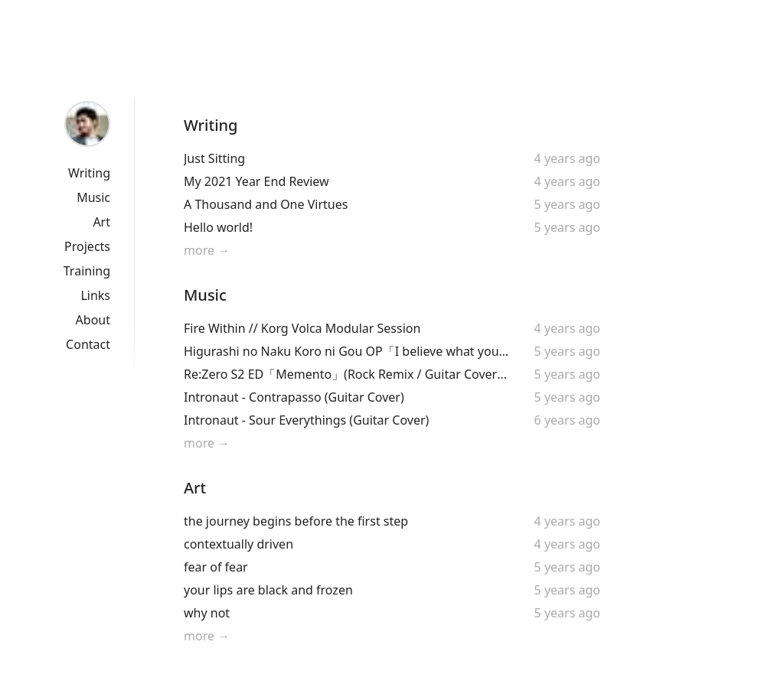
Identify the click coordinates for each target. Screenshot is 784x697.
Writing (89, 173)
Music (93, 197)
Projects (87, 246)
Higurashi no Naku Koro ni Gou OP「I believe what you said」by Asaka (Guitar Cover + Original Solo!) (347, 351)
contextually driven (238, 544)
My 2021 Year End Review (256, 181)
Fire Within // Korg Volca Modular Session (302, 328)
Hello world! (218, 227)
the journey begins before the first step (296, 521)
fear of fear (216, 567)
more (199, 250)
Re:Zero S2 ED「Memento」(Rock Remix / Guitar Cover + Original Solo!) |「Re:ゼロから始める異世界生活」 (347, 374)
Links (95, 295)
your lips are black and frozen (268, 590)
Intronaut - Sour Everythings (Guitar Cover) (306, 420)
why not (207, 613)
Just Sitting (214, 158)
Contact (88, 344)
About (93, 320)
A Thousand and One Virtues (266, 204)
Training (87, 271)
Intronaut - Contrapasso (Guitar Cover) (294, 397)
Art (101, 222)
